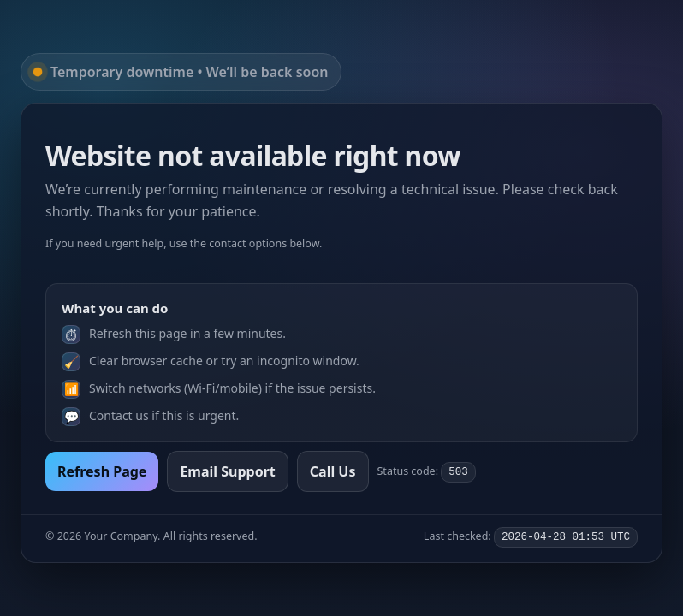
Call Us (333, 471)
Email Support (227, 471)
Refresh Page (102, 471)
